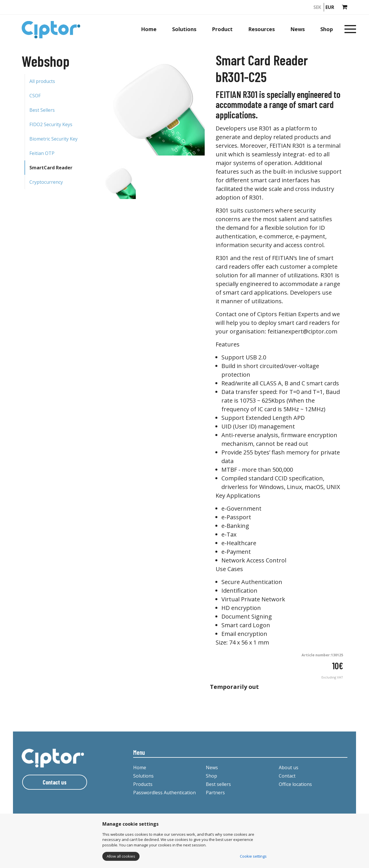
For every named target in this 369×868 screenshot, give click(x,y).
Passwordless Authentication (164, 793)
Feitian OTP (42, 153)
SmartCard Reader (51, 168)
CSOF (35, 96)
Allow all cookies (121, 856)
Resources (261, 29)
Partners (215, 793)
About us (289, 767)
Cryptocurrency (46, 182)
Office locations (295, 784)
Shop (327, 29)
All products (42, 81)
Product (222, 29)
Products (143, 784)
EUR (330, 7)
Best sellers (218, 784)
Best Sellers (42, 110)
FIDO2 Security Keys (51, 124)
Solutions (184, 29)
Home (149, 29)
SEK (317, 7)
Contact (287, 776)
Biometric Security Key (53, 139)
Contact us (55, 782)
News (298, 29)
